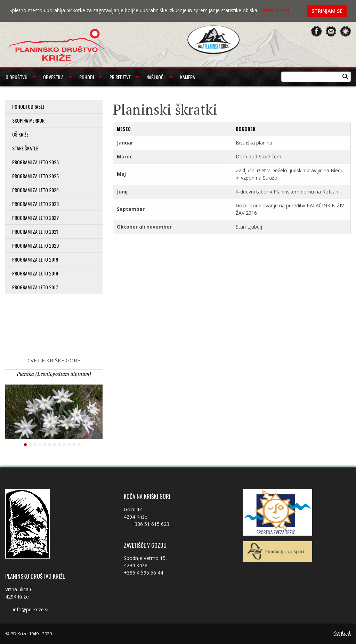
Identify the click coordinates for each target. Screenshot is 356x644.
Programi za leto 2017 (35, 287)
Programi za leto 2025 (35, 176)
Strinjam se (327, 11)
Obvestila (53, 77)
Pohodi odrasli (28, 106)
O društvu (17, 77)
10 (69, 445)
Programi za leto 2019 (35, 259)
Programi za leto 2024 (35, 190)
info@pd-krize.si (31, 609)
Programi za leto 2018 (35, 273)
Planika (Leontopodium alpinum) (54, 374)
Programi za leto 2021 (35, 232)
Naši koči (155, 77)
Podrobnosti (277, 10)
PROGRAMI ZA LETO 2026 (35, 162)
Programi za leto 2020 (35, 245)
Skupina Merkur (28, 120)
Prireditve (120, 77)
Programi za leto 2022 (35, 218)
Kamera (188, 77)
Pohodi (87, 77)
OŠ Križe (20, 134)
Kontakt (342, 633)
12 (79, 445)
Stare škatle (25, 148)
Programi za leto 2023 (35, 204)
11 (74, 445)
